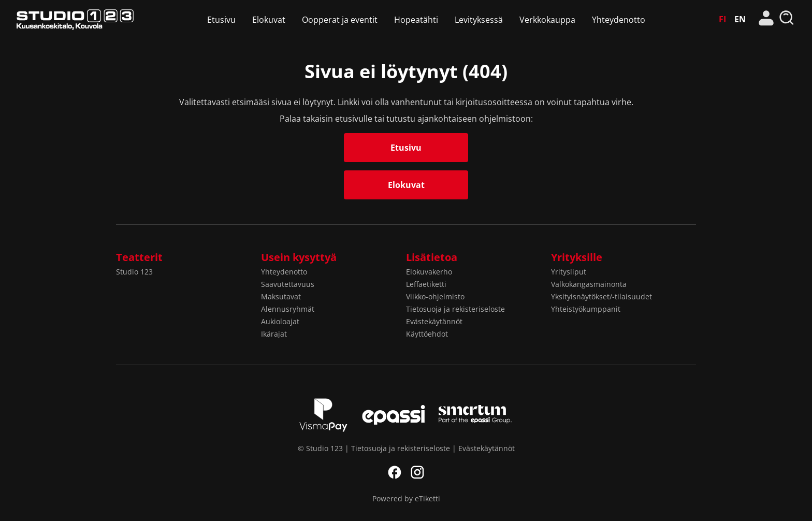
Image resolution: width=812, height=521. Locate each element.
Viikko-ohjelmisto (435, 296)
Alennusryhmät (288, 309)
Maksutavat (281, 296)
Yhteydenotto (619, 20)
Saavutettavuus (288, 284)
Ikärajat (274, 334)
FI (722, 19)
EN (740, 19)
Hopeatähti (416, 20)
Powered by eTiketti (406, 498)
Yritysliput (569, 272)
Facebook (395, 472)
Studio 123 (75, 19)
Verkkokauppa (547, 20)
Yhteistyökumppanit (586, 309)
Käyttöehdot (427, 334)
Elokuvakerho (429, 272)
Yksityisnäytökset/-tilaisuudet (601, 296)
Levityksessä (479, 20)
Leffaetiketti (426, 284)
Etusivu (221, 20)
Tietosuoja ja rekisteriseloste (455, 309)
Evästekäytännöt (434, 321)
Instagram (417, 472)
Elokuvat (269, 20)
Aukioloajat (280, 321)
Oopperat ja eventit (340, 20)
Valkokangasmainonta (589, 284)
